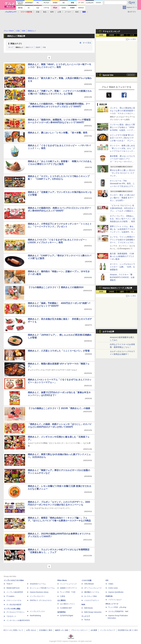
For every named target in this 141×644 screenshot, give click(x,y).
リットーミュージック (68, 584)
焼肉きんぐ (19, 47)
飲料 (52, 12)
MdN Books (89, 608)
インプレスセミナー (37, 596)
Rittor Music (62, 580)
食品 (45, 12)
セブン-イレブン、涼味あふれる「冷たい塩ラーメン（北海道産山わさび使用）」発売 (122, 219)
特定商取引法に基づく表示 (128, 630)
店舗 (38, 12)
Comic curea (113, 588)
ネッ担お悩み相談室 (14, 605)
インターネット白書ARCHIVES (18, 620)
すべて (11, 47)
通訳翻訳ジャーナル (92, 592)
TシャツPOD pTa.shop (117, 607)
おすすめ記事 (108, 332)
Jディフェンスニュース (93, 588)
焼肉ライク (29, 47)
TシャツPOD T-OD (68, 592)
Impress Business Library (39, 592)
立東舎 (63, 596)
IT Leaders (10, 596)
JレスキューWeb (90, 596)
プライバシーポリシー (79, 630)
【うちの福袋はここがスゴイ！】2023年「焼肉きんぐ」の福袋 (59, 408)
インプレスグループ (108, 630)
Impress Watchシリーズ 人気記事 (117, 288)
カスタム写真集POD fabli (118, 611)
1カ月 (132, 35)
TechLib (87, 620)
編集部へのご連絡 (62, 630)
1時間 (101, 35)
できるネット (11, 616)
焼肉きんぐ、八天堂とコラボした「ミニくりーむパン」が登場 (59, 351)
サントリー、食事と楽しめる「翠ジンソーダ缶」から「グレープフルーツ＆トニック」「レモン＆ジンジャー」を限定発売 (122, 151)
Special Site (108, 75)
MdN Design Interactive (93, 612)
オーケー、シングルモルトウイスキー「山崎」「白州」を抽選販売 (122, 267)
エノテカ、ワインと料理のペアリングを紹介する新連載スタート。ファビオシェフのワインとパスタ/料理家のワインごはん (122, 242)
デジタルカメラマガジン (16, 612)
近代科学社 (62, 612)
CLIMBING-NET (66, 608)
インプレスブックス (37, 611)
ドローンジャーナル (14, 600)
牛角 (44, 47)
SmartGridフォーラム (38, 584)
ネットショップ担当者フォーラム (42, 588)
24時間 (111, 35)
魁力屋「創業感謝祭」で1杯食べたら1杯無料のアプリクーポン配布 (122, 256)
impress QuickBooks (116, 592)
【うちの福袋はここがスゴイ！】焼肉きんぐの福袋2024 (56, 287)
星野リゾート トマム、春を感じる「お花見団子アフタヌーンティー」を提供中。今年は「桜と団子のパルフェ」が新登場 (122, 232)
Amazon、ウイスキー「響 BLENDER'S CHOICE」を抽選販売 (122, 277)
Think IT (9, 584)
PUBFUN (109, 596)
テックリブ (86, 616)
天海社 (111, 584)
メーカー (68, 12)
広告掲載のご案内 (46, 630)
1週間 (122, 35)
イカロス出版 (86, 580)
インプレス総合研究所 (15, 592)
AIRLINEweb (89, 584)
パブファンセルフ (115, 600)
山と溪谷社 (62, 600)
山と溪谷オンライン (68, 604)
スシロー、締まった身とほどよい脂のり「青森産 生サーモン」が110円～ (122, 198)
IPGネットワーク (112, 604)
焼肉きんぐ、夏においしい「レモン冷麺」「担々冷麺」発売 (58, 133)
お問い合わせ (31, 630)
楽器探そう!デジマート (69, 588)
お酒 (59, 12)
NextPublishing (35, 616)
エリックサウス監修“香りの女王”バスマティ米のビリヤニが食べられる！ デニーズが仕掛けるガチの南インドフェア (122, 141)
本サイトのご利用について (13, 630)
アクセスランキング (111, 31)
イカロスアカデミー (92, 600)
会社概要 (94, 630)
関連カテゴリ (16, 44)
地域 (77, 12)
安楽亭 (38, 47)
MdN (83, 605)
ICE (107, 580)
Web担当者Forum (13, 588)
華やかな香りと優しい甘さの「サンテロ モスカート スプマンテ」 (122, 173)
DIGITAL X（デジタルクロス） (41, 600)
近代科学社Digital (67, 616)
